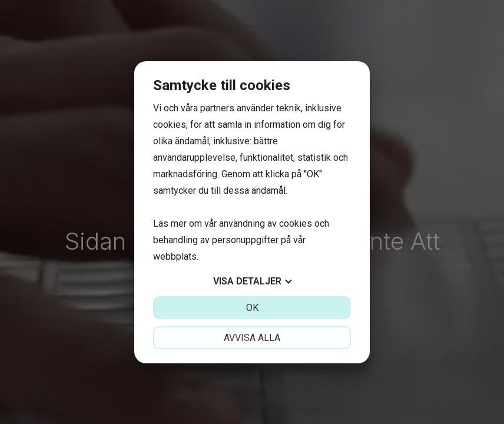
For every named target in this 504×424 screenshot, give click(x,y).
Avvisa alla (252, 338)
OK (252, 308)
